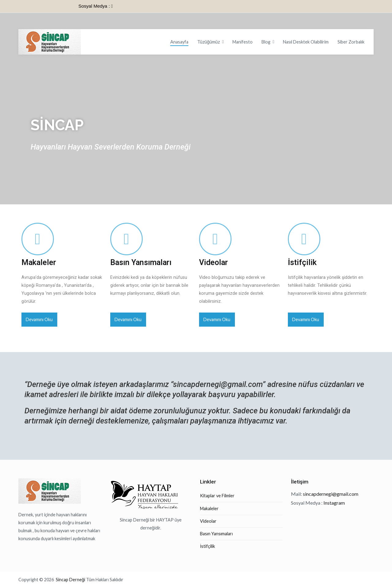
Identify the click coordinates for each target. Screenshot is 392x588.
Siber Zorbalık (351, 42)
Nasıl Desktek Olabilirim (306, 42)
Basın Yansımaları (141, 262)
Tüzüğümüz (209, 42)
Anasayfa (179, 42)
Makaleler (39, 262)
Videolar (213, 262)
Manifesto (243, 42)
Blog (266, 42)
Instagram (334, 503)
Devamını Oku (39, 319)
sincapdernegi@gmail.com (218, 384)
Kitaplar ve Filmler (217, 496)
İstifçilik (302, 262)
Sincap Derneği (71, 580)
